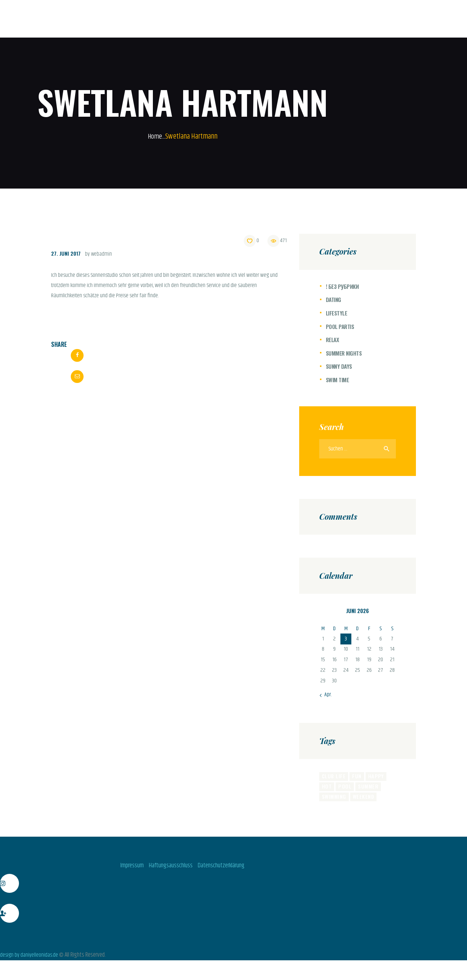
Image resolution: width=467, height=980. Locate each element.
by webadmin (100, 254)
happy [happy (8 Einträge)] (375, 778)
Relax (333, 340)
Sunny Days (340, 366)
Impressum (125, 868)
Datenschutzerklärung (226, 868)
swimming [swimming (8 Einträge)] (334, 799)
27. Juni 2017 (67, 253)
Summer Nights (345, 353)
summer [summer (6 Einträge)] (367, 788)
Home (155, 136)
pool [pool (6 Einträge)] (344, 788)
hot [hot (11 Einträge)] (327, 788)
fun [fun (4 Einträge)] (356, 778)
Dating (334, 299)
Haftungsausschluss (169, 868)
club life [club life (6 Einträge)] (333, 778)
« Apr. (326, 696)
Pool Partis (341, 326)
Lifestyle (337, 313)
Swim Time (338, 380)
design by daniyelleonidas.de (30, 958)
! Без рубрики (343, 286)
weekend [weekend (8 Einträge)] (363, 799)
